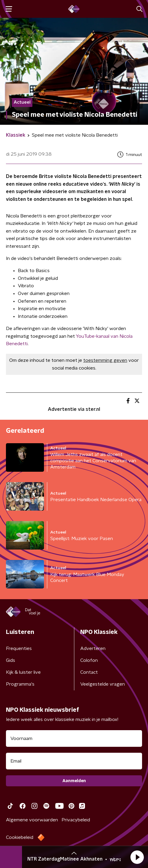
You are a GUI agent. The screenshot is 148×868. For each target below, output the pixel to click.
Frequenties (19, 648)
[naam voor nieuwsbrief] (74, 738)
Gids (11, 660)
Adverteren (93, 648)
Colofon (89, 660)
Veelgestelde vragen (103, 684)
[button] (137, 857)
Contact (89, 672)
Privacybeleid (76, 820)
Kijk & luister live (23, 672)
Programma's (20, 684)
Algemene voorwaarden (32, 820)
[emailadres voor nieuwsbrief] (74, 761)
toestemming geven (105, 360)
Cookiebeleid (20, 837)
